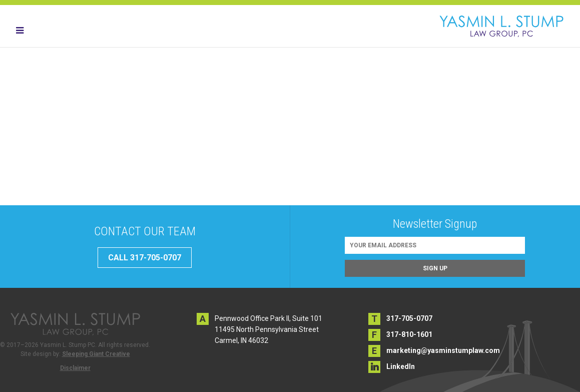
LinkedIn (401, 366)
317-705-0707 (409, 318)
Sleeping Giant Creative (96, 354)
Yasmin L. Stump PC (501, 26)
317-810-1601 (409, 334)
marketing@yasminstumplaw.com (443, 350)
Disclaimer (75, 368)
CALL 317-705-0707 (145, 258)
